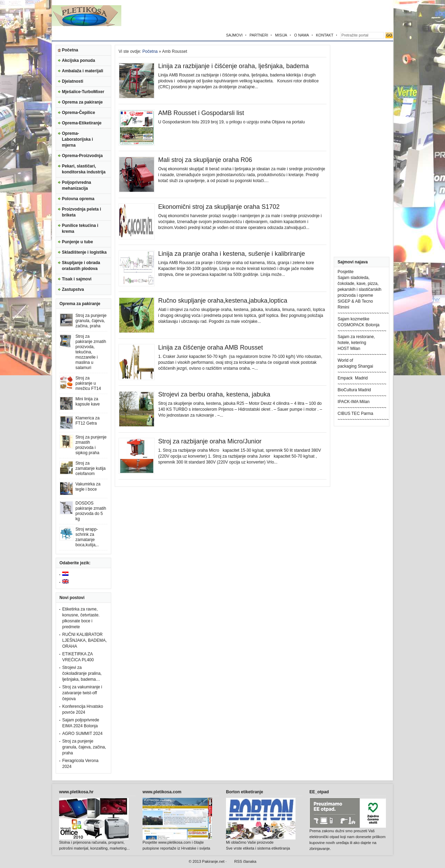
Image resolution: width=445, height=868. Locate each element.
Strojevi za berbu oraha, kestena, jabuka (214, 394)
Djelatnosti (72, 81)
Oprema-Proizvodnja (82, 156)
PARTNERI (259, 35)
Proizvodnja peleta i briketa (82, 212)
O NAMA (302, 35)
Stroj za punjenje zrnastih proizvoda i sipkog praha (91, 445)
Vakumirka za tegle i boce (88, 487)
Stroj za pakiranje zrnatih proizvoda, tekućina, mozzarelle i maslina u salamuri (91, 352)
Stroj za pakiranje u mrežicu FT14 (88, 383)
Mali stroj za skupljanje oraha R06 (205, 160)
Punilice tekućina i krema (80, 228)
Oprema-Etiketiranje (82, 123)
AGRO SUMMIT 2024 (82, 734)
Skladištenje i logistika (84, 252)
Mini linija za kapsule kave (88, 402)
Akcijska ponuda (78, 60)
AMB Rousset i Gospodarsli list (201, 113)
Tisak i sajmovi (77, 279)
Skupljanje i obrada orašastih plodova (81, 266)
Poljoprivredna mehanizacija (76, 185)
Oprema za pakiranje (82, 102)
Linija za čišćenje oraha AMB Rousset (211, 347)
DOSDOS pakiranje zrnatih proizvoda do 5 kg (91, 511)
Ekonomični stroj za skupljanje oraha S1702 (219, 207)
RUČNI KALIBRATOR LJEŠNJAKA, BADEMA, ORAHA (84, 640)
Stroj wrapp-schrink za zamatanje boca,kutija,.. (87, 537)
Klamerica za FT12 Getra (87, 421)
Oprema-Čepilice (78, 113)
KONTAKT (325, 35)
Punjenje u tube (77, 242)
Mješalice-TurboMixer (83, 92)
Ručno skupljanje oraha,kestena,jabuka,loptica (223, 301)
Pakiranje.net (213, 861)
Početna (70, 50)
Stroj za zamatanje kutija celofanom (91, 468)
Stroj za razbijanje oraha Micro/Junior (210, 441)
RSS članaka (245, 861)
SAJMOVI (234, 35)
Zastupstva (73, 289)
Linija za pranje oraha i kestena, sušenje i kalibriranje (232, 254)
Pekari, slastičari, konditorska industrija (84, 169)
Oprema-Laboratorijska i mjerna (77, 139)
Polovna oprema (78, 199)
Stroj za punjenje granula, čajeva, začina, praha (91, 321)
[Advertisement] (312, 16)
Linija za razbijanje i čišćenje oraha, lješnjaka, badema (233, 66)
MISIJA (281, 35)
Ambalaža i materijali (83, 71)
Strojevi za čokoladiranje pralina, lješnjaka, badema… (82, 673)
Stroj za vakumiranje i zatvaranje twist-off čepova (82, 693)
